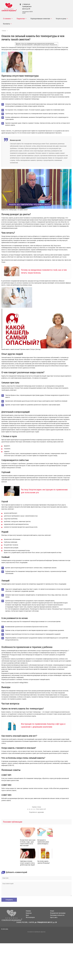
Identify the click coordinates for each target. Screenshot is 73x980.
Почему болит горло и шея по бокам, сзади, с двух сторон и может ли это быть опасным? (28, 843)
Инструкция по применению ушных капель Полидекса (43, 842)
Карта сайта (54, 917)
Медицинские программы (58, 913)
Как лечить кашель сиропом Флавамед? (44, 862)
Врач (27, 915)
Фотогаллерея (30, 917)
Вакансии (29, 913)
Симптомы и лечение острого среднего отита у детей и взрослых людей (27, 863)
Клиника (28, 911)
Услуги (52, 911)
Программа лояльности (57, 915)
